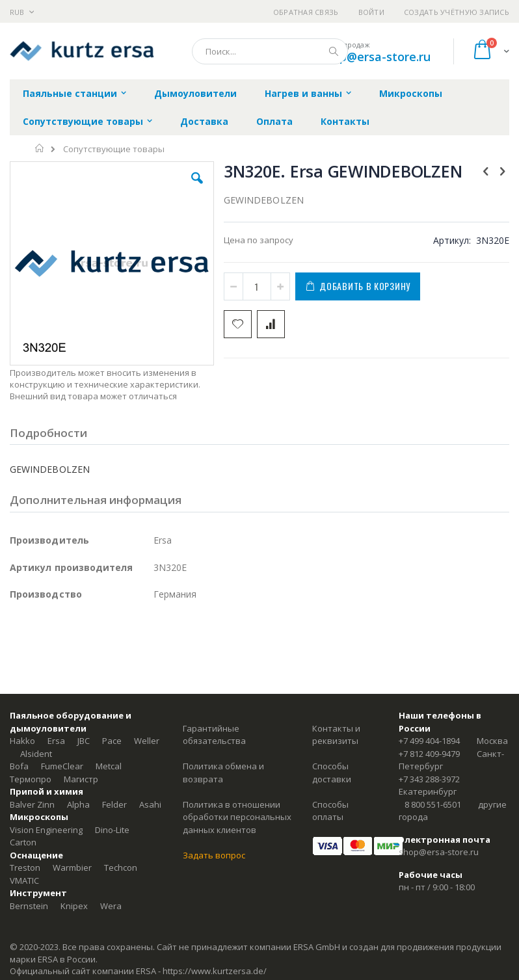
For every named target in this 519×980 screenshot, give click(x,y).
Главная (40, 148)
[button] (197, 188)
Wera (111, 906)
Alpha (78, 804)
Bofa (19, 766)
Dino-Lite (112, 830)
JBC (84, 741)
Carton (23, 842)
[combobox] (270, 51)
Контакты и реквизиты (336, 735)
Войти (371, 12)
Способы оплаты (330, 811)
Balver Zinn (32, 804)
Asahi (150, 804)
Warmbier (72, 867)
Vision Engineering (46, 830)
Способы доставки (332, 773)
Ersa (56, 741)
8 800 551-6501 (433, 804)
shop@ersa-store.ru (375, 57)
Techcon (121, 867)
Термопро (31, 779)
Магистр (81, 779)
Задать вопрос (214, 855)
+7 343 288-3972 (429, 779)
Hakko (22, 741)
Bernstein (29, 906)
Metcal (109, 766)
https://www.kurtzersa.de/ (215, 971)
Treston (25, 867)
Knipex (74, 906)
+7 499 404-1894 (429, 741)
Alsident (36, 754)
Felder (114, 804)
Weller (147, 741)
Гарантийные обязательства (214, 735)
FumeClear (62, 766)
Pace (112, 741)
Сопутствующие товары (114, 149)
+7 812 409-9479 (429, 754)
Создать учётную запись (457, 12)
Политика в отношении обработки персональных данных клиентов (237, 817)
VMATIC (24, 881)
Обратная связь (306, 12)
